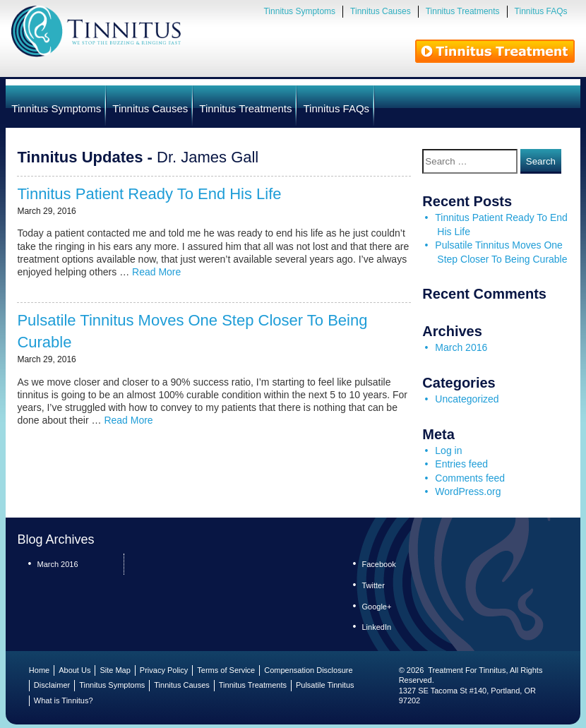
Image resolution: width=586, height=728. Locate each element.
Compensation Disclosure (308, 670)
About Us (74, 670)
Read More (156, 272)
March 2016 (461, 347)
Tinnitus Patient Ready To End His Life (149, 194)
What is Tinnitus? (64, 700)
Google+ (376, 607)
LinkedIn (376, 627)
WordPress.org (468, 491)
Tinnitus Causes (381, 11)
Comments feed (470, 478)
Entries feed (461, 464)
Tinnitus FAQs (541, 11)
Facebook (378, 564)
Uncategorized (467, 399)
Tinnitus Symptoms (299, 11)
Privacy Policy (164, 670)
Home (39, 670)
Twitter (373, 585)
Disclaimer (52, 685)
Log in (448, 450)
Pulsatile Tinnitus (325, 685)
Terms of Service (226, 670)
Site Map (115, 670)
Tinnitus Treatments (463, 11)
